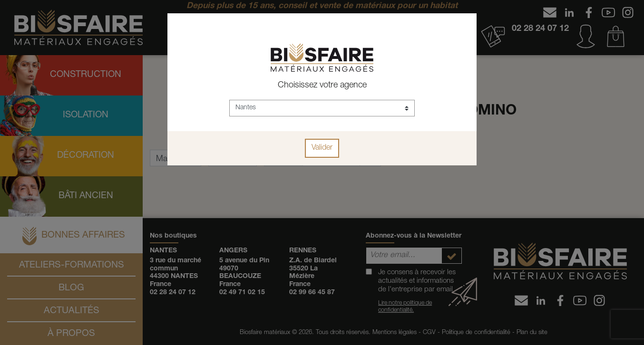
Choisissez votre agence (322, 86)
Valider (322, 148)
